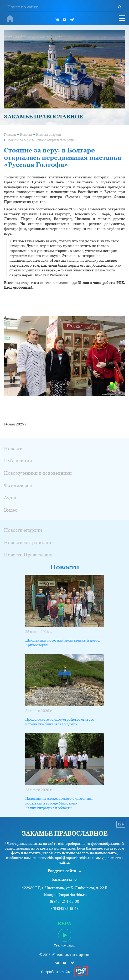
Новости (26, 135)
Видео (11, 510)
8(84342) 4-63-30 (64, 902)
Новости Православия (28, 555)
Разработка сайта (56, 972)
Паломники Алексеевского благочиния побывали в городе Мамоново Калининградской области (59, 803)
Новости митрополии (28, 542)
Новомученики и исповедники (38, 473)
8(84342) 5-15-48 (64, 909)
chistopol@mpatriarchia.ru (65, 895)
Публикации (18, 461)
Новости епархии (48, 135)
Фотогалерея (18, 485)
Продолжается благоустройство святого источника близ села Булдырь (60, 722)
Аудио (11, 498)
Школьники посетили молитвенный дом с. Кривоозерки (63, 643)
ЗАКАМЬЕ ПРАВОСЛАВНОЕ (43, 117)
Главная (10, 135)
